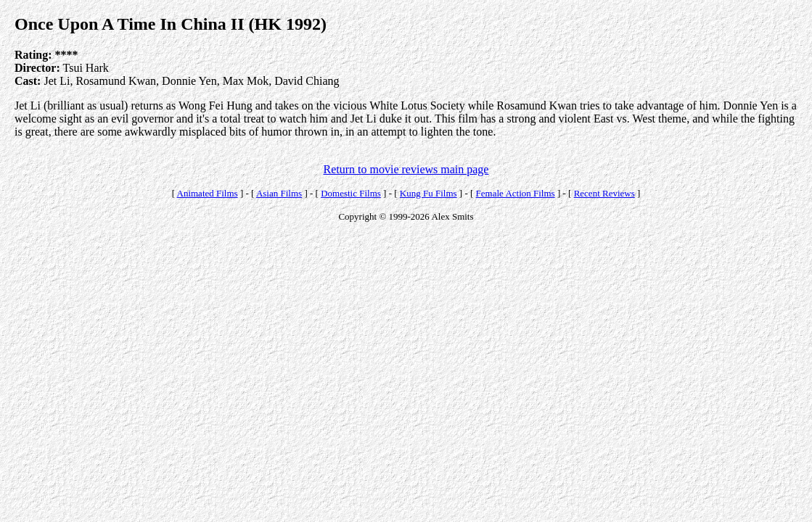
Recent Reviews (604, 193)
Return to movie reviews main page (406, 169)
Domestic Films (351, 193)
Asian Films (279, 193)
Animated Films (208, 193)
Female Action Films (516, 193)
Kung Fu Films (428, 193)
